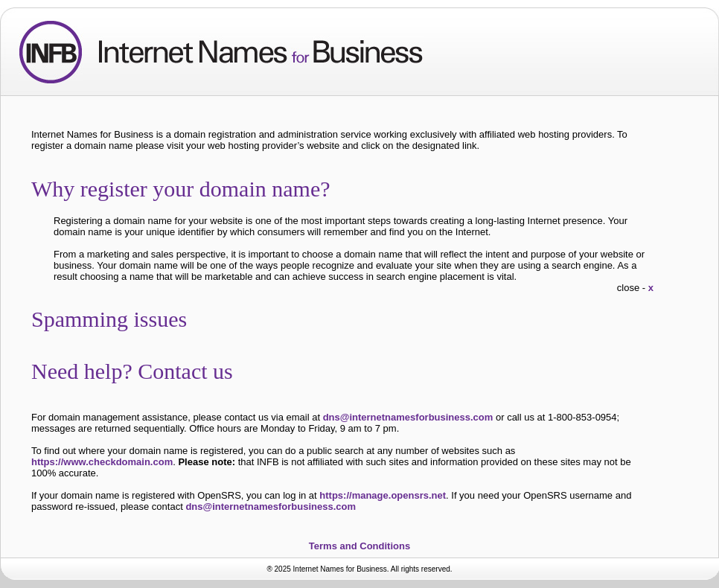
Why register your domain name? (192, 189)
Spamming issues (120, 319)
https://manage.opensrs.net (383, 495)
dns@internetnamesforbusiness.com (408, 417)
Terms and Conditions (359, 546)
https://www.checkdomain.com (102, 462)
